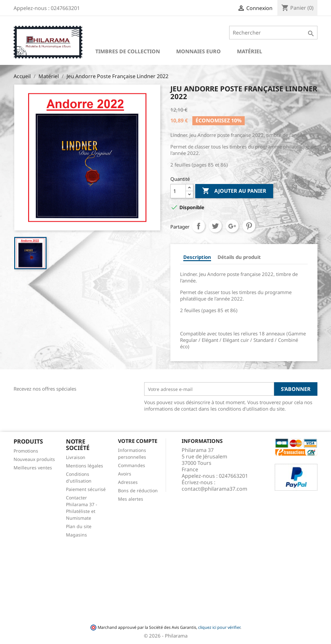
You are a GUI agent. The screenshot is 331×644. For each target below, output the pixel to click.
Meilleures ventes (33, 468)
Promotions (26, 451)
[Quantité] (178, 191)
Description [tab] (197, 257)
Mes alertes (131, 499)
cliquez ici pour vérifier (219, 627)
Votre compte (138, 441)
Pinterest (249, 226)
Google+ (232, 226)
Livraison (76, 457)
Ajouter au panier (234, 191)
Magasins (76, 535)
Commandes (132, 465)
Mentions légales (85, 466)
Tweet (215, 226)
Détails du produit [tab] (239, 257)
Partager (198, 226)
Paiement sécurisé (86, 489)
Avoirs (125, 474)
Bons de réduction (138, 491)
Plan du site (79, 526)
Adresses (128, 482)
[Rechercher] (273, 33)
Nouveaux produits (34, 459)
